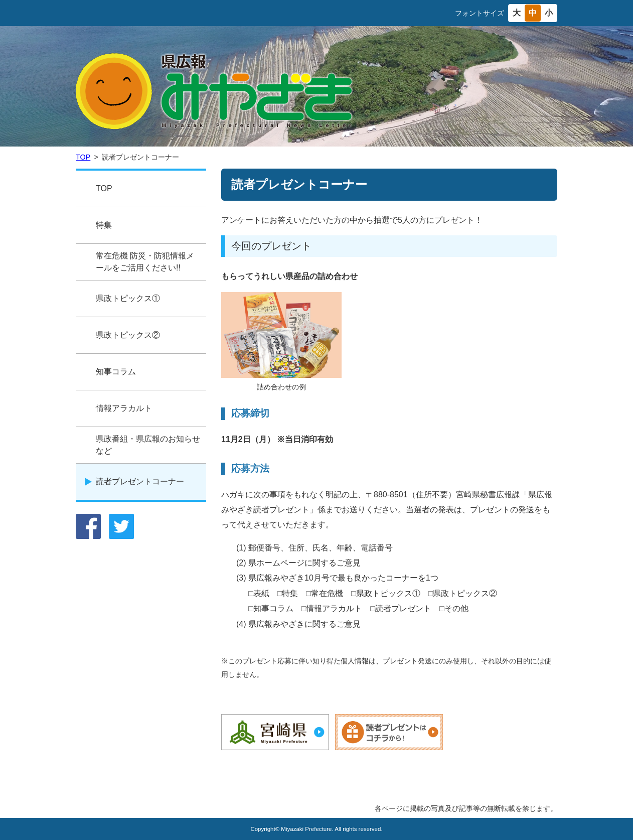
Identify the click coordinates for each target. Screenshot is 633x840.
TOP (83, 157)
